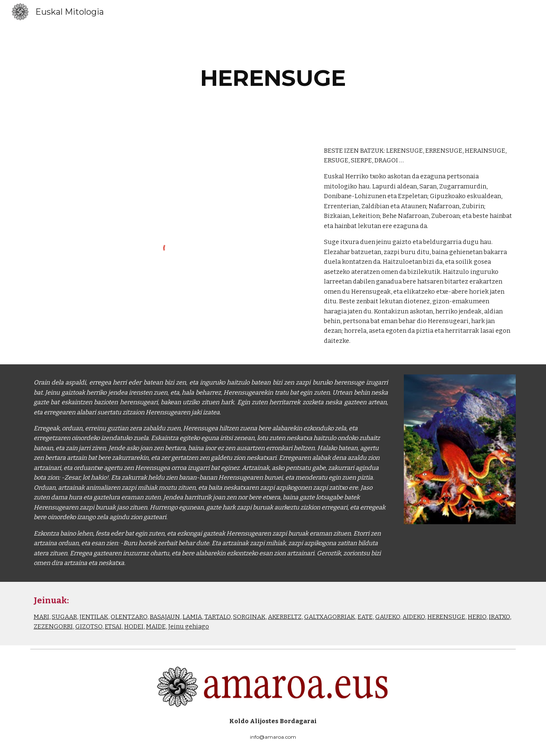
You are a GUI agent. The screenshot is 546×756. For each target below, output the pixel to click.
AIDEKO (414, 617)
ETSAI (113, 626)
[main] (273, 78)
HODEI (134, 626)
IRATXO (499, 617)
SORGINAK (249, 617)
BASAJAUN (165, 617)
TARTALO (217, 617)
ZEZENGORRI (53, 626)
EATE (365, 617)
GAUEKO (388, 617)
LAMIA (192, 617)
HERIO (477, 617)
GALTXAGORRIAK (330, 617)
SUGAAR (64, 617)
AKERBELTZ (285, 617)
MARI (41, 617)
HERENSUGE (446, 617)
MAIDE (156, 626)
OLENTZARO (129, 617)
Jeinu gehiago (189, 626)
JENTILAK (94, 617)
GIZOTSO (89, 626)
